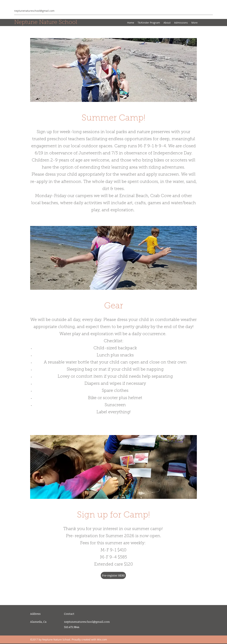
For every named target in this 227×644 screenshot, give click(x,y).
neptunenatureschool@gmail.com (34, 11)
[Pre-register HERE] (113, 575)
